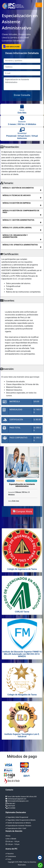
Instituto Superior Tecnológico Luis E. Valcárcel (22, 735)
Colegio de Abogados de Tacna (22, 695)
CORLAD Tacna (22, 612)
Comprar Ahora (22, 512)
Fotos (8, 859)
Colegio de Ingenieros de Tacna (22, 569)
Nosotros (10, 854)
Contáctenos (11, 856)
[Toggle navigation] (39, 5)
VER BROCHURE (11, 46)
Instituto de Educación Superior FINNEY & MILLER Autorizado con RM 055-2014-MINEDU (22, 654)
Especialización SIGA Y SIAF (16, 828)
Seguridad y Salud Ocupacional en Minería (20, 820)
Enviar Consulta (22, 95)
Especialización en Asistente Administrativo (22, 84)
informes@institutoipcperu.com (18, 801)
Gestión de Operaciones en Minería (18, 823)
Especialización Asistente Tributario (18, 826)
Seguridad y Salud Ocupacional (17, 817)
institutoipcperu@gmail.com (17, 799)
